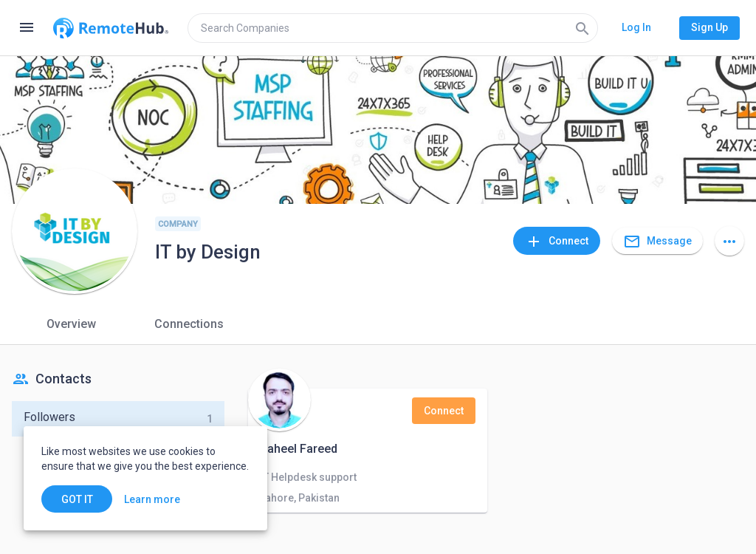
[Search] (583, 28)
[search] (393, 28)
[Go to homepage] (111, 28)
